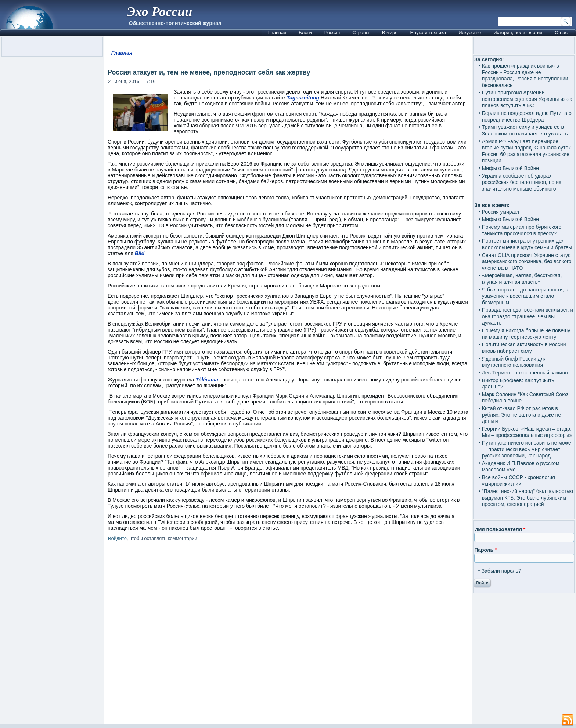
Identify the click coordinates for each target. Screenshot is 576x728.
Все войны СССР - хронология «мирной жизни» (519, 481)
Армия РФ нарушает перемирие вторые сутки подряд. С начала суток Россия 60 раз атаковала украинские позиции (526, 151)
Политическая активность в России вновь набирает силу (524, 348)
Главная (277, 32)
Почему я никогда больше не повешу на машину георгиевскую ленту (526, 334)
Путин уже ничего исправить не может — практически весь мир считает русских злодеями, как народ (528, 449)
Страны (361, 32)
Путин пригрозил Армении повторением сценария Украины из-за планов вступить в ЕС (527, 99)
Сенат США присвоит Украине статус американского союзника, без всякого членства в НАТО (527, 262)
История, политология (518, 32)
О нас (561, 32)
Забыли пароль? (501, 571)
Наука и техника (428, 32)
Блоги (305, 32)
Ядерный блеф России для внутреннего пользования (514, 362)
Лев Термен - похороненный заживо (525, 373)
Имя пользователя (500, 529)
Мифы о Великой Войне (511, 168)
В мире (390, 32)
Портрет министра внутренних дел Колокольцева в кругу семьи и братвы (527, 244)
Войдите (117, 538)
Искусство (470, 32)
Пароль (485, 550)
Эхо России (159, 12)
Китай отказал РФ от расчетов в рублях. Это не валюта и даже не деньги (522, 415)
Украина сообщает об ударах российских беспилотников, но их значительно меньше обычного (522, 182)
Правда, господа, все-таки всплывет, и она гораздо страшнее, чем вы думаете (528, 316)
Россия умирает (501, 212)
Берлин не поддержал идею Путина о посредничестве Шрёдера (527, 116)
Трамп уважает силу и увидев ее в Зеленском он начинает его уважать (525, 130)
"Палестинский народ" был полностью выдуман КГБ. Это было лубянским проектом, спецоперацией (528, 498)
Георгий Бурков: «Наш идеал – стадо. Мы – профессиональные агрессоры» (527, 432)
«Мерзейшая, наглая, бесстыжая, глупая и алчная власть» (522, 279)
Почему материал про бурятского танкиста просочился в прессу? (522, 230)
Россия (332, 32)
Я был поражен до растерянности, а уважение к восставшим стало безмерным (525, 296)
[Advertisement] (288, 634)
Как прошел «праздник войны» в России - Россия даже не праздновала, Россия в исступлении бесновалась (525, 75)
